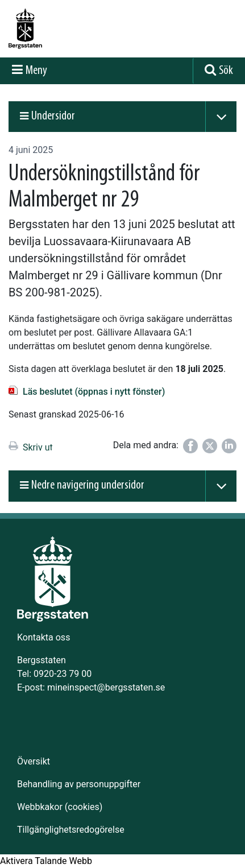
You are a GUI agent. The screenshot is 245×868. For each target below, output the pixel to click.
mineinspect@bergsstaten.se (106, 687)
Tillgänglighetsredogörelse (71, 830)
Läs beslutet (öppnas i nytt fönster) (94, 392)
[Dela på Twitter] (210, 446)
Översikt (34, 761)
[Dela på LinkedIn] (229, 446)
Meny (36, 71)
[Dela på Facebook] (190, 446)
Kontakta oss (43, 637)
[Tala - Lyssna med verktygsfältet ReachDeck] (46, 861)
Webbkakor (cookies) (60, 807)
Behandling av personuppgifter (79, 784)
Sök (226, 71)
